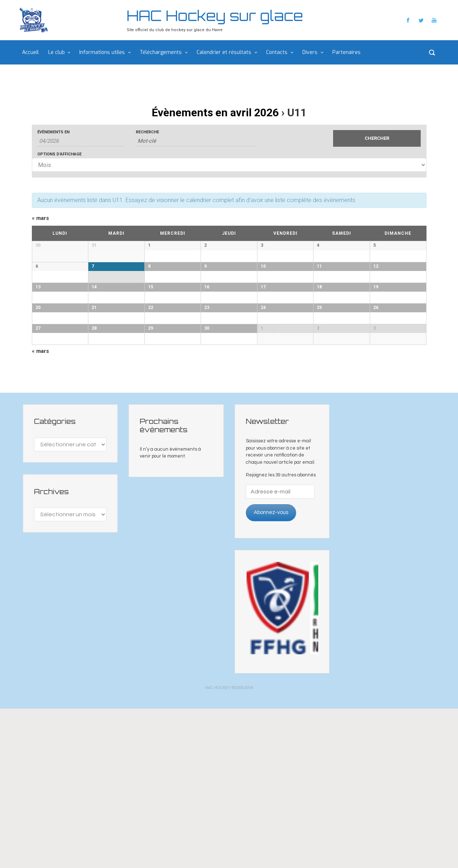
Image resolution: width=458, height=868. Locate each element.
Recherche (147, 132)
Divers (310, 52)
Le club (56, 52)
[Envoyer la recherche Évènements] (377, 138)
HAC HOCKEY (218, 847)
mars (40, 218)
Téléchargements (161, 52)
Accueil (30, 52)
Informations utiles (102, 52)
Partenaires (346, 52)
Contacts (277, 52)
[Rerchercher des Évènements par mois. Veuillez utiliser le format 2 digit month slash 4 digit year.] (81, 141)
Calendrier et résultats (224, 52)
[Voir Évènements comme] (229, 165)
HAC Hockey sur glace (215, 16)
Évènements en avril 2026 (215, 112)
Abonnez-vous (271, 672)
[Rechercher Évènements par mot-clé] (196, 141)
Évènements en (53, 132)
